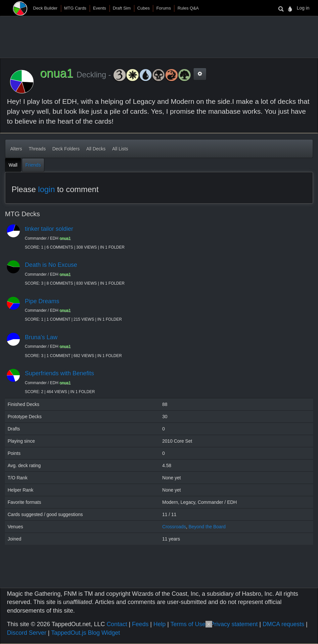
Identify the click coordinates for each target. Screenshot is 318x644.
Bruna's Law (41, 337)
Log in (303, 8)
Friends (33, 165)
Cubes (144, 8)
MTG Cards (75, 8)
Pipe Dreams (42, 301)
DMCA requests (283, 624)
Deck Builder (45, 8)
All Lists (120, 149)
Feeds (140, 624)
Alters (16, 149)
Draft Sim (122, 8)
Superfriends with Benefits (59, 373)
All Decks (96, 149)
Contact (117, 624)
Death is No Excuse (51, 265)
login (46, 189)
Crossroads (174, 527)
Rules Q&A (188, 8)
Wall (13, 165)
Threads (37, 149)
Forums (163, 8)
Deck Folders (66, 149)
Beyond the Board (207, 527)
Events (100, 8)
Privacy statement (234, 624)
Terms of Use (188, 624)
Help (160, 624)
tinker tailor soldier (49, 229)
